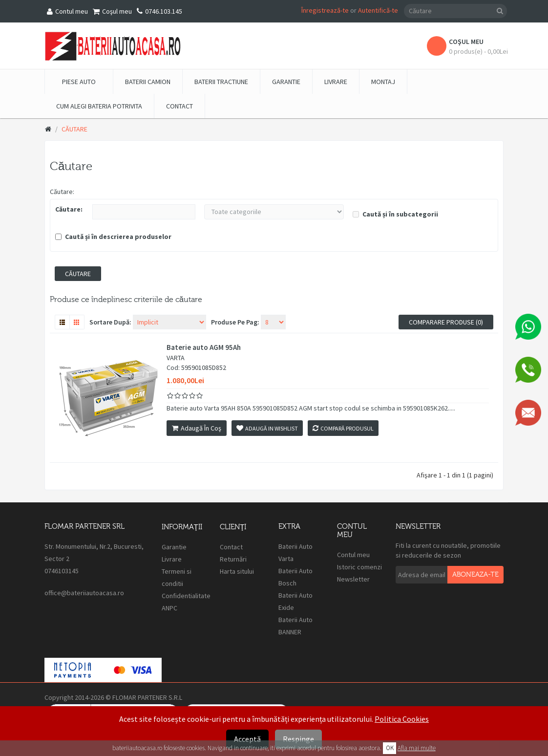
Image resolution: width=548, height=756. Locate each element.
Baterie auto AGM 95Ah (204, 347)
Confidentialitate (186, 596)
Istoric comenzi (359, 567)
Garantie (174, 547)
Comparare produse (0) (446, 322)
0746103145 (62, 571)
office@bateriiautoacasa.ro (84, 593)
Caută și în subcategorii (395, 214)
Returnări (233, 559)
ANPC (170, 608)
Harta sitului (237, 571)
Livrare (172, 559)
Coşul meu (112, 11)
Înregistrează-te (325, 10)
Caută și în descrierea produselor (113, 237)
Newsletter (353, 579)
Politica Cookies (402, 719)
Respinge (298, 739)
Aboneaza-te (475, 575)
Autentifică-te (378, 10)
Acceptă (247, 739)
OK (390, 748)
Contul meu (67, 11)
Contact (231, 547)
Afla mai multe (417, 748)
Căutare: (62, 192)
